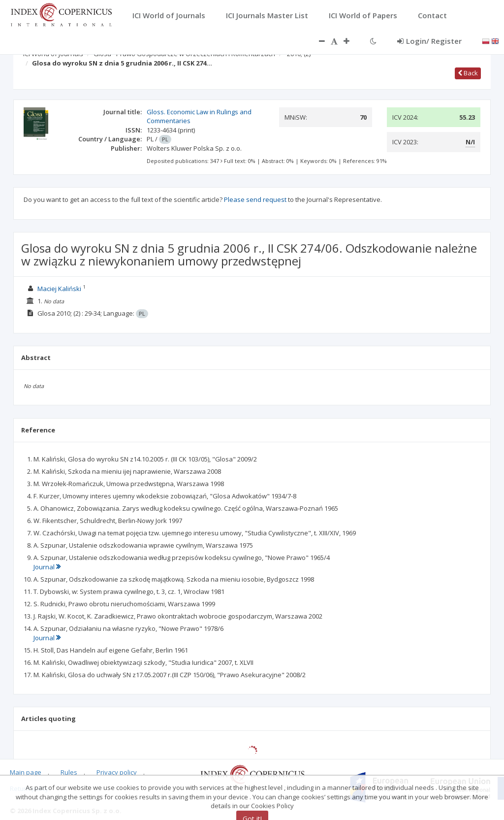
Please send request (255, 199)
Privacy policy (117, 772)
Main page (26, 772)
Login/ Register (429, 41)
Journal (47, 567)
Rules (69, 772)
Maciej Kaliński (59, 289)
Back (468, 73)
